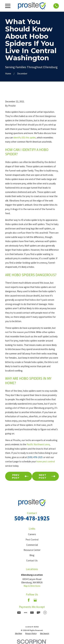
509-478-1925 (32, 518)
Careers (32, 534)
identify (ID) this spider (25, 138)
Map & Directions (32, 586)
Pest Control (32, 540)
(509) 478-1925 (35, 457)
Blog (32, 555)
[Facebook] (29, 600)
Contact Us (32, 561)
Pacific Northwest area (38, 444)
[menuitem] (18, 633)
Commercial (32, 545)
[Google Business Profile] (35, 600)
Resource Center (32, 550)
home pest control (46, 461)
